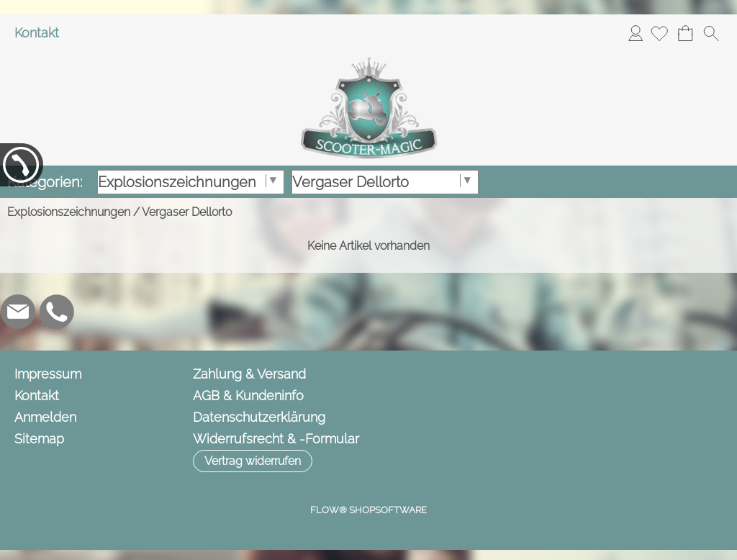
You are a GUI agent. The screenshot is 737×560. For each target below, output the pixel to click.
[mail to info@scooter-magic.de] (18, 312)
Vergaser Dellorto (187, 212)
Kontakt (37, 33)
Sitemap (39, 439)
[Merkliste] (659, 33)
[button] (711, 33)
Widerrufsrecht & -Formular (276, 439)
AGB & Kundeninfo (248, 396)
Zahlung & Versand (249, 374)
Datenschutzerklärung (259, 417)
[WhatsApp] (57, 312)
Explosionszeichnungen (69, 212)
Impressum (48, 374)
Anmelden (636, 33)
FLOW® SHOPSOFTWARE (368, 510)
